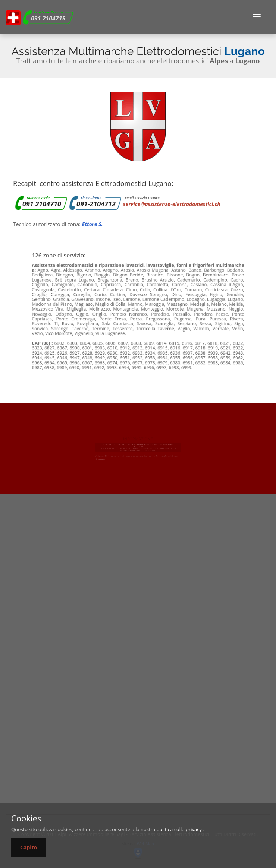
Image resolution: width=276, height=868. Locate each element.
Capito (29, 847)
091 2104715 (48, 18)
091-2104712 (96, 204)
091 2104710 (42, 204)
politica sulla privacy (179, 829)
